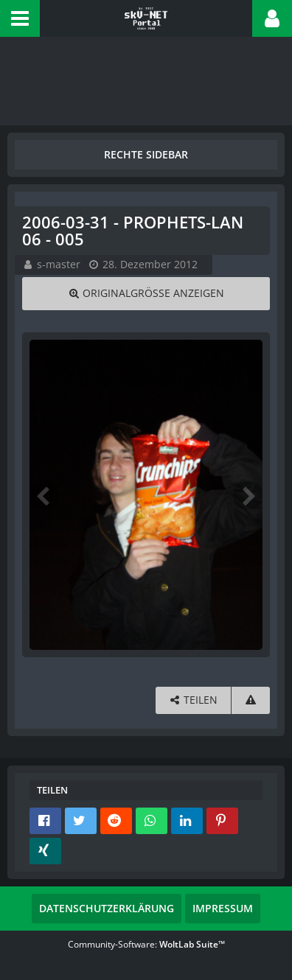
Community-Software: (146, 944)
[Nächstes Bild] (248, 495)
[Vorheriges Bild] (44, 495)
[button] (20, 18)
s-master (59, 264)
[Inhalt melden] (251, 700)
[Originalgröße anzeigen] (146, 294)
